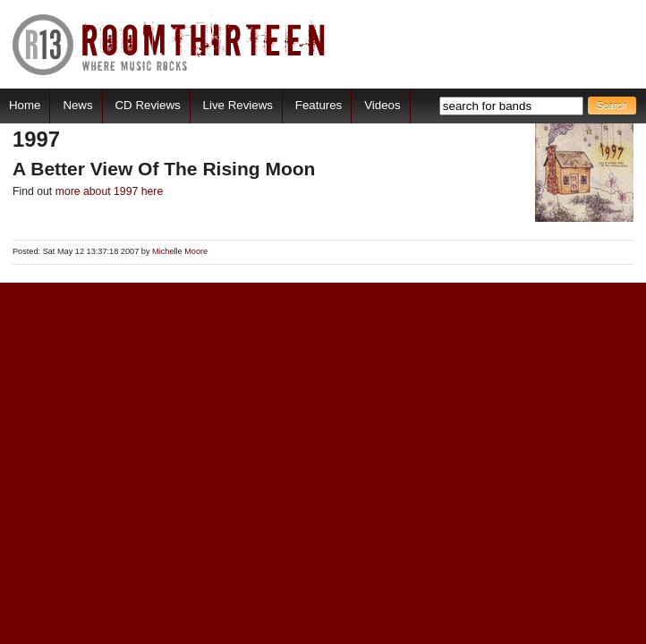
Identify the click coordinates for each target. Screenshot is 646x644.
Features (319, 105)
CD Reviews (148, 105)
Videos (382, 105)
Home (25, 105)
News (77, 105)
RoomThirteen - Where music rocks (170, 44)
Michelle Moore (180, 251)
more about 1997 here (110, 191)
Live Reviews (238, 105)
